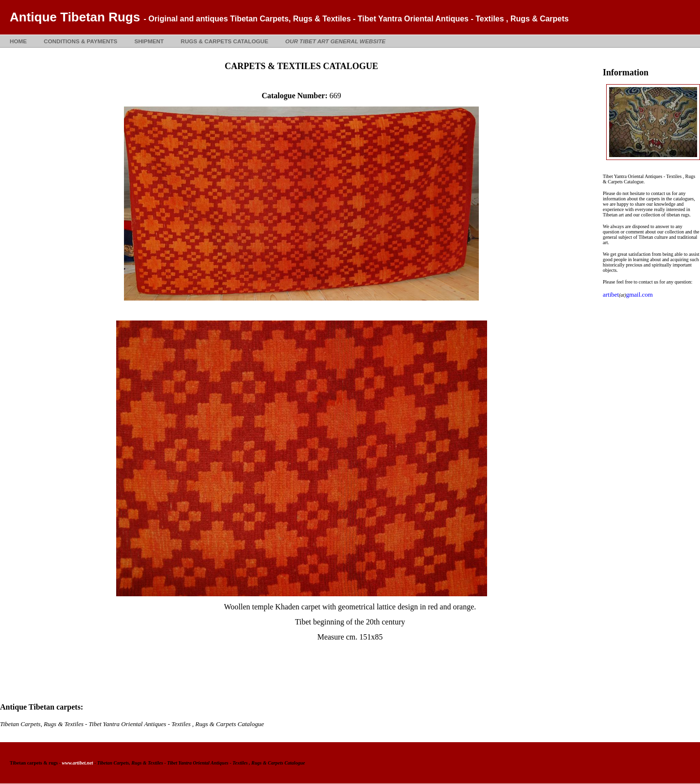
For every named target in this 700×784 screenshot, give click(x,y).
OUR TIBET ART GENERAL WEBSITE (335, 41)
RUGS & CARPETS (225, 41)
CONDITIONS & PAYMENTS (80, 41)
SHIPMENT (149, 41)
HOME (18, 41)
